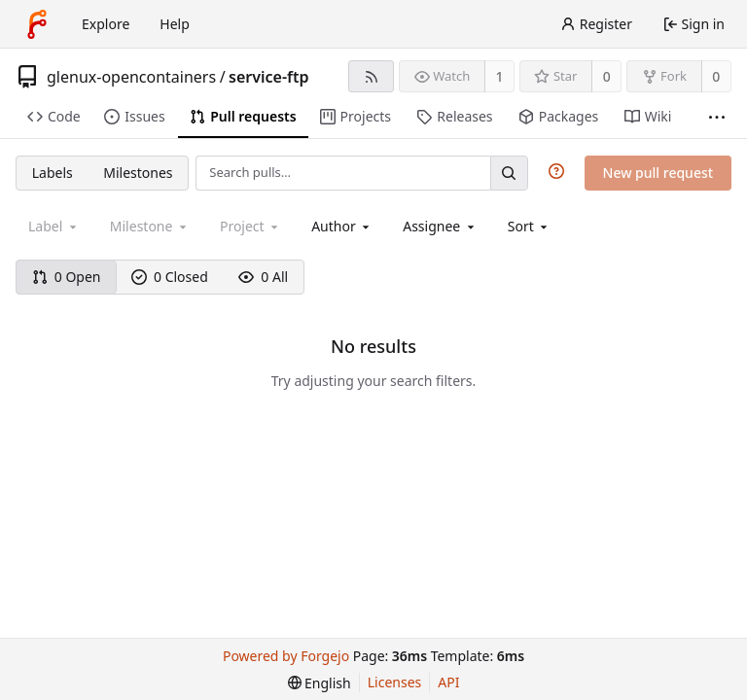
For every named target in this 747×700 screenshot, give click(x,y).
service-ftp (268, 77)
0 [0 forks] (716, 76)
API (448, 682)
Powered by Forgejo (286, 656)
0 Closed (170, 277)
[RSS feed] (371, 76)
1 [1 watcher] (500, 76)
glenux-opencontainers (131, 77)
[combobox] (342, 226)
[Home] (37, 24)
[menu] (530, 226)
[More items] (717, 117)
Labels (53, 173)
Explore (106, 24)
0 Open (67, 277)
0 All (263, 277)
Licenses (395, 682)
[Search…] (509, 173)
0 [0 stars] (607, 76)
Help (175, 24)
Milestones (138, 173)
